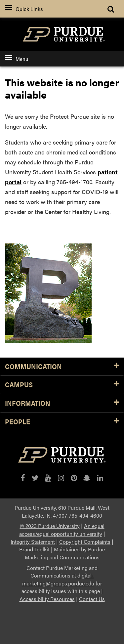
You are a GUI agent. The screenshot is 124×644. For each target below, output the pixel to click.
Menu (17, 59)
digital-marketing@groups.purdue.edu (58, 579)
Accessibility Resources (47, 599)
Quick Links (24, 9)
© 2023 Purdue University (50, 526)
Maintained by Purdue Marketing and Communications (65, 553)
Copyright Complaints (85, 542)
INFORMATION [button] (62, 403)
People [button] (62, 422)
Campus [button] (62, 385)
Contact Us (92, 599)
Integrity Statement (33, 542)
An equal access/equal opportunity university (62, 530)
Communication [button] (62, 367)
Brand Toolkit (34, 549)
